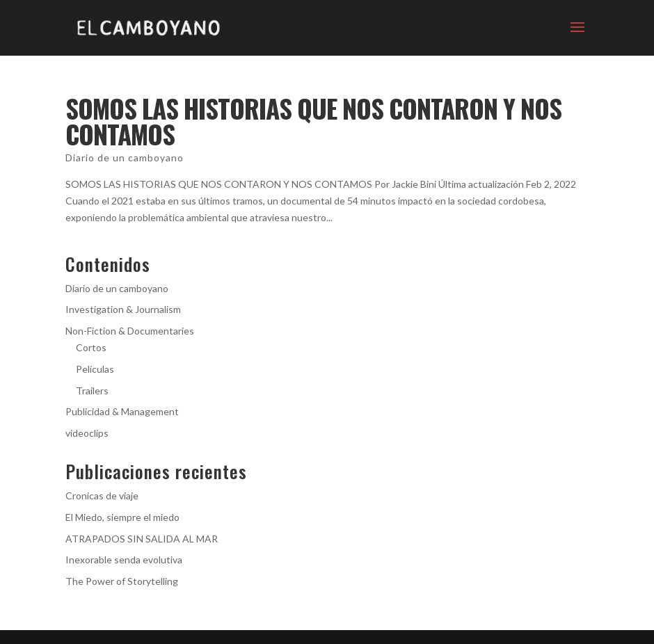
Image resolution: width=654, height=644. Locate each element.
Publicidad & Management (122, 411)
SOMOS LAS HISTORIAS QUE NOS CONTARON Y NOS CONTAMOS (313, 121)
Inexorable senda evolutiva (124, 560)
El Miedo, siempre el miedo (122, 517)
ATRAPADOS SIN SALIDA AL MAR (142, 539)
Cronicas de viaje (102, 496)
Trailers (92, 391)
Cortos (91, 347)
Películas (95, 369)
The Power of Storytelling (122, 581)
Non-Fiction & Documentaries (130, 331)
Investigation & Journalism (123, 309)
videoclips (87, 433)
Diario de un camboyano (125, 158)
